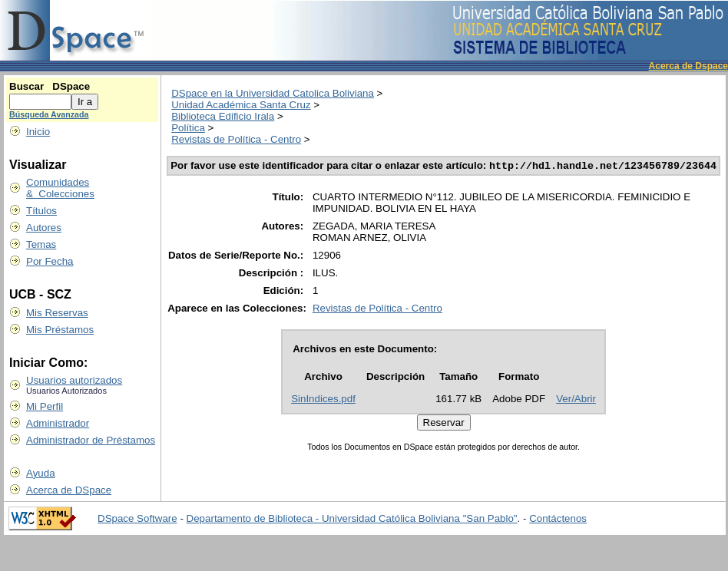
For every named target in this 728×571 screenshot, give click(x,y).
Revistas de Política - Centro (236, 139)
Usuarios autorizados (74, 380)
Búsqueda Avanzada (49, 114)
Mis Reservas (57, 313)
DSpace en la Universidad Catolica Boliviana (273, 93)
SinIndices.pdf (323, 400)
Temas (41, 244)
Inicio (38, 132)
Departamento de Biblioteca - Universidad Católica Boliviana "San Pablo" (352, 518)
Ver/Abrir (576, 400)
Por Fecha (50, 261)
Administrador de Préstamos (91, 440)
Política (188, 128)
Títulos (41, 211)
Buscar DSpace (50, 86)
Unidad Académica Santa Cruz (241, 105)
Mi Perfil (45, 406)
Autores (44, 228)
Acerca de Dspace (688, 66)
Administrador (58, 423)
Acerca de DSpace (69, 490)
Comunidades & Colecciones (60, 188)
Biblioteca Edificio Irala (223, 116)
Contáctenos (558, 518)
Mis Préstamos (60, 330)
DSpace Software (137, 518)
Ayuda (41, 473)
